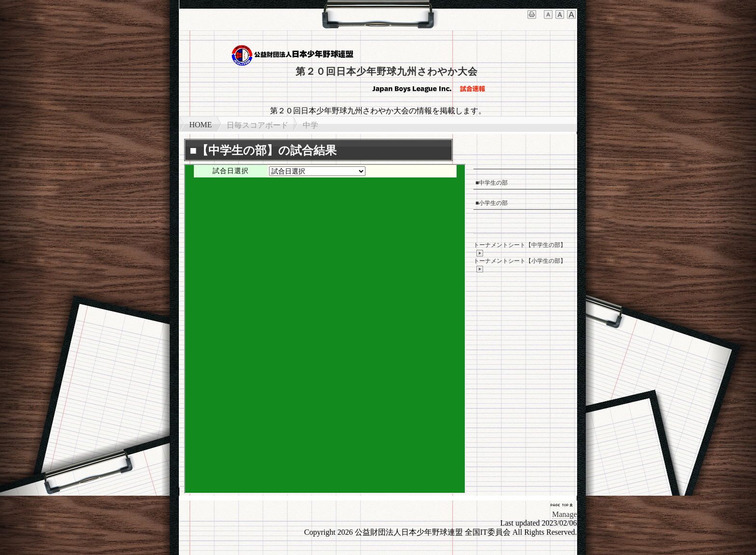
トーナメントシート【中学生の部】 (520, 249)
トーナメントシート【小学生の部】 (520, 265)
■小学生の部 (492, 203)
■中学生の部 (492, 183)
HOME (201, 125)
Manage (565, 514)
